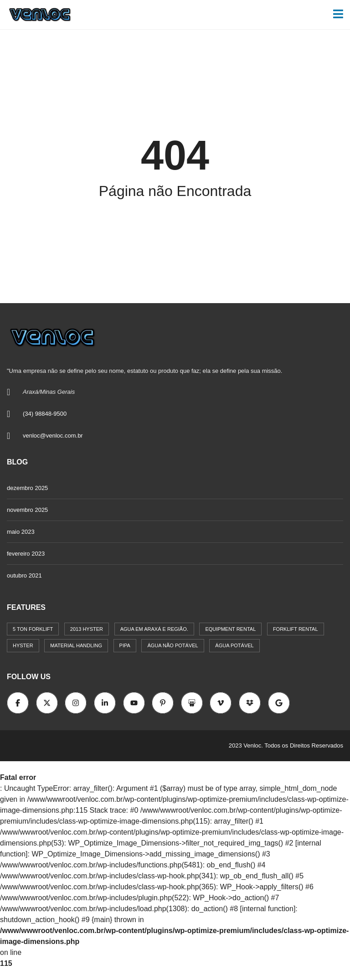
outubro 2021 (24, 575)
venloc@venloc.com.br (53, 436)
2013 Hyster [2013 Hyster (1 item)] (87, 629)
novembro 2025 (27, 510)
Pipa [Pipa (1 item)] (125, 645)
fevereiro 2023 (26, 554)
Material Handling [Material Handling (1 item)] (76, 645)
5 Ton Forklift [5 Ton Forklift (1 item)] (33, 629)
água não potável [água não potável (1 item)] (172, 645)
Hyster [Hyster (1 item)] (23, 645)
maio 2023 (21, 532)
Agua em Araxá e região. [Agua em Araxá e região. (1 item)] (154, 629)
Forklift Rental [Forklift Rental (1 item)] (296, 629)
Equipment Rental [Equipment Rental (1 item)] (230, 629)
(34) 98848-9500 (45, 414)
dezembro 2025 (27, 488)
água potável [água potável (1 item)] (234, 645)
